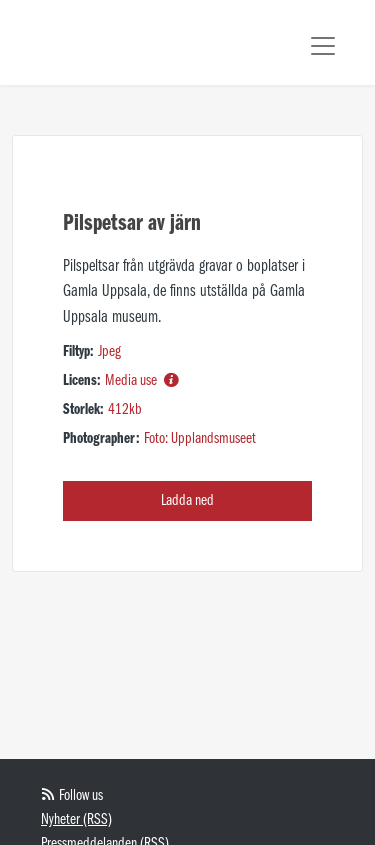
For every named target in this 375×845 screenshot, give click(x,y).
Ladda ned (187, 501)
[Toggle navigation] (323, 46)
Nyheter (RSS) (76, 820)
